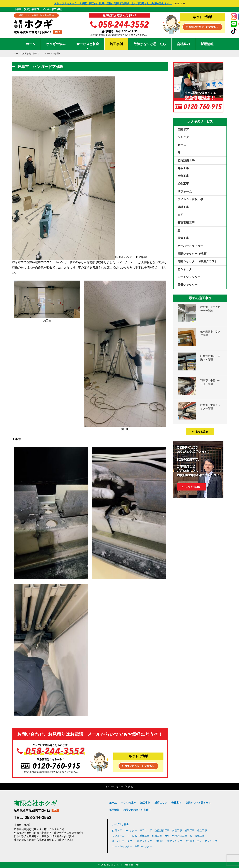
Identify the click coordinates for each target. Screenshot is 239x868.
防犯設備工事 (186, 160)
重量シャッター (187, 285)
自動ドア (183, 129)
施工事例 (116, 44)
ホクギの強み (56, 44)
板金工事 (183, 184)
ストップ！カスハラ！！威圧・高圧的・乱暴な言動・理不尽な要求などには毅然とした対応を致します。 (113, 3)
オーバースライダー (190, 246)
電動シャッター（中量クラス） (197, 261)
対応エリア (161, 803)
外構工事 (183, 207)
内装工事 (183, 168)
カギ (180, 215)
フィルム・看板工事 (190, 199)
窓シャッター (186, 269)
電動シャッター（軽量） (193, 254)
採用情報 (207, 44)
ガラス (182, 145)
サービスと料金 (88, 46)
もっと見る (200, 431)
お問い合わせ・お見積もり (202, 27)
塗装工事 (183, 176)
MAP (58, 32)
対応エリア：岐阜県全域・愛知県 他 (36, 15)
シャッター (185, 137)
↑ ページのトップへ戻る (119, 787)
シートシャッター (189, 277)
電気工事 (183, 238)
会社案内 (183, 44)
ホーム (30, 44)
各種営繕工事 (186, 222)
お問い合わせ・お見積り (137, 810)
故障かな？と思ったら (150, 44)
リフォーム (185, 191)
